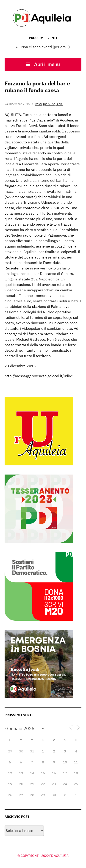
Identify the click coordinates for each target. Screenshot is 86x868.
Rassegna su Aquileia (49, 104)
